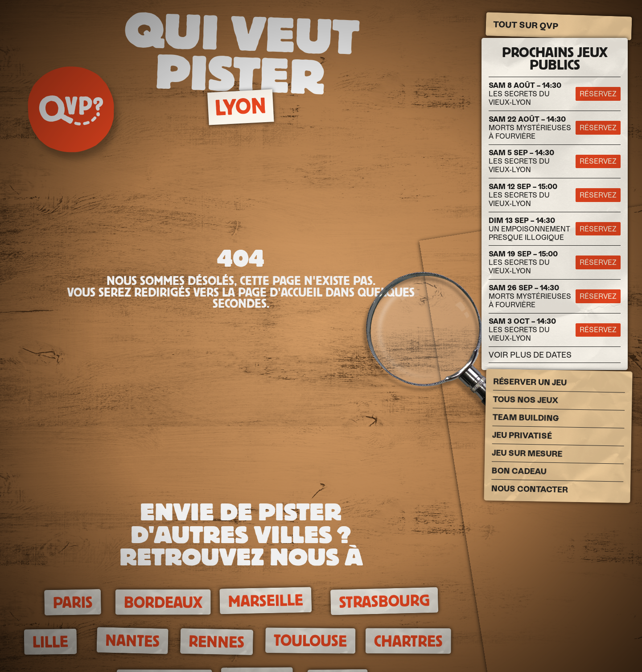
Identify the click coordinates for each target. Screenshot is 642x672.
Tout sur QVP (526, 25)
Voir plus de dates (530, 355)
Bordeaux (163, 602)
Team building (526, 418)
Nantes (132, 641)
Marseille (265, 601)
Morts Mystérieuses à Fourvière (530, 128)
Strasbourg (384, 601)
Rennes (217, 642)
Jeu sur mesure (527, 453)
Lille (51, 642)
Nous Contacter (530, 489)
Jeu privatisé (522, 435)
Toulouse (310, 641)
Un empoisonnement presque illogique (529, 229)
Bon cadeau (519, 471)
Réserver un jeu (530, 382)
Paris (73, 602)
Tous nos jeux (525, 400)
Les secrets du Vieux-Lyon (525, 94)
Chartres (408, 641)
